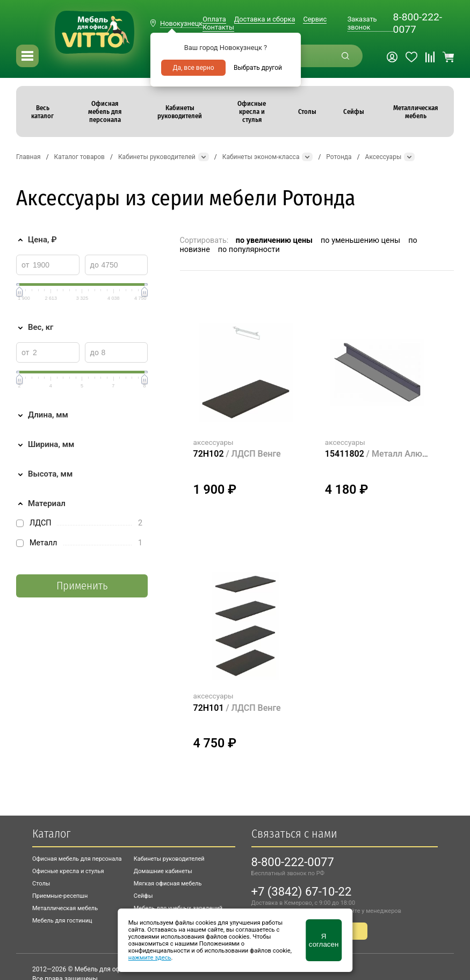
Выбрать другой (258, 68)
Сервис (315, 19)
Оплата (214, 19)
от (26, 265)
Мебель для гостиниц (62, 921)
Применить (82, 586)
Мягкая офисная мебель (168, 884)
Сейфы (143, 896)
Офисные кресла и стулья (68, 871)
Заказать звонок (362, 23)
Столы (41, 884)
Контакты (218, 27)
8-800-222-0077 (418, 23)
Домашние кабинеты (163, 871)
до (95, 265)
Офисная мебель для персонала (77, 859)
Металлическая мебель (65, 908)
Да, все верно (193, 68)
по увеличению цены (274, 240)
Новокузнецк (181, 23)
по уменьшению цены (360, 240)
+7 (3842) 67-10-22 (302, 892)
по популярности (249, 250)
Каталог (51, 834)
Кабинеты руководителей (169, 859)
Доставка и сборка (265, 19)
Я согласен (324, 940)
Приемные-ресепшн (60, 896)
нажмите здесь (150, 958)
